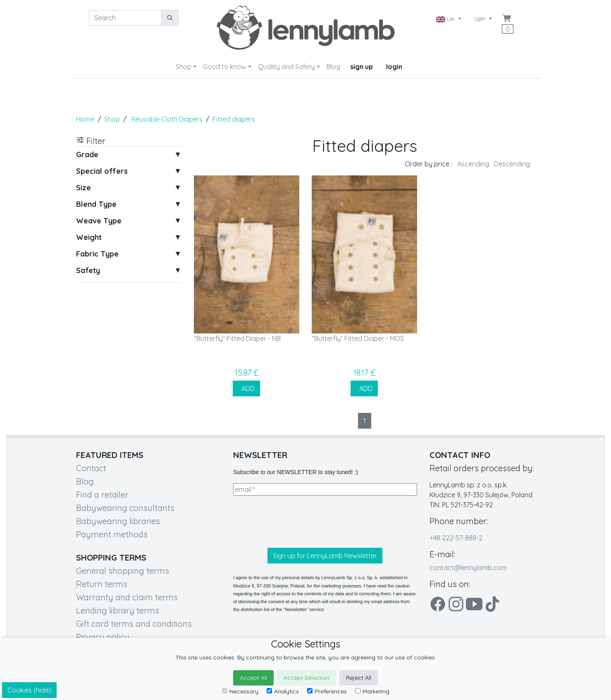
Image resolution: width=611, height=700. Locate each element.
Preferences (327, 691)
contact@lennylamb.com (468, 568)
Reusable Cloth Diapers (167, 119)
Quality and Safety (286, 67)
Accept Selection (307, 678)
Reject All (359, 678)
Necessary (240, 691)
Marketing (372, 691)
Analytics (283, 691)
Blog (333, 67)
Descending (512, 164)
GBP (481, 19)
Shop (184, 67)
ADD (246, 388)
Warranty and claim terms (127, 597)
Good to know (224, 67)
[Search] (125, 18)
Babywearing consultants (125, 508)
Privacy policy (103, 637)
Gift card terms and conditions (134, 624)
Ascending (473, 164)
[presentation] (296, 522)
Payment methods (112, 534)
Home (85, 119)
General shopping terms (123, 571)
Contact (91, 468)
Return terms (102, 584)
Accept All (253, 678)
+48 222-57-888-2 (456, 538)
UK (446, 19)
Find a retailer (102, 495)
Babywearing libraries (118, 521)
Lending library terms (118, 610)
